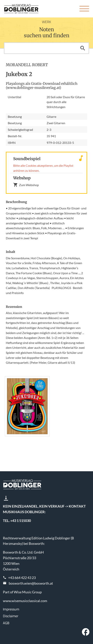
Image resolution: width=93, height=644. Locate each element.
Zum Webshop (26, 185)
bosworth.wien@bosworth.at (31, 583)
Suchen (83, 48)
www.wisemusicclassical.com (25, 601)
